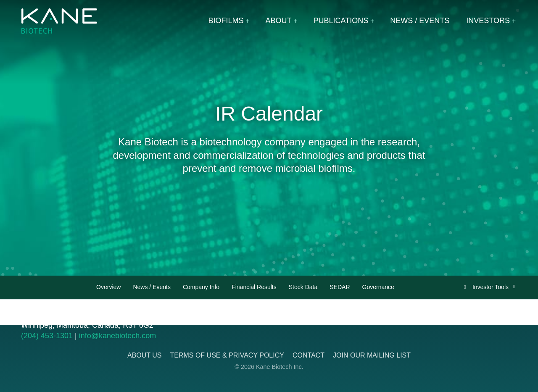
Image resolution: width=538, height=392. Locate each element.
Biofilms (226, 21)
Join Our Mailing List (372, 355)
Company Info (201, 287)
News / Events (420, 21)
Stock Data (303, 287)
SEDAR (340, 287)
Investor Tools (491, 287)
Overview (108, 287)
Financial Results (254, 287)
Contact (309, 355)
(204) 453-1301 (47, 336)
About (279, 21)
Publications (341, 21)
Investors (488, 21)
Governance (378, 287)
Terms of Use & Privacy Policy (227, 355)
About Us (145, 355)
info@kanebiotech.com (117, 336)
